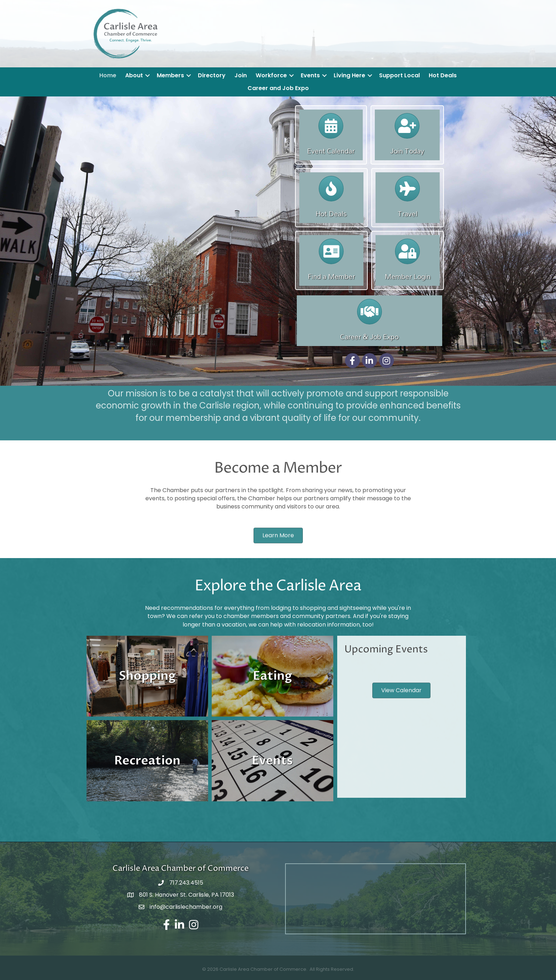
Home (108, 75)
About (134, 75)
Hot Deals (443, 75)
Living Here (349, 75)
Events (310, 75)
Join (241, 75)
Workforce (271, 75)
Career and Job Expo (278, 88)
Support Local (399, 75)
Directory (212, 75)
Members (170, 75)
